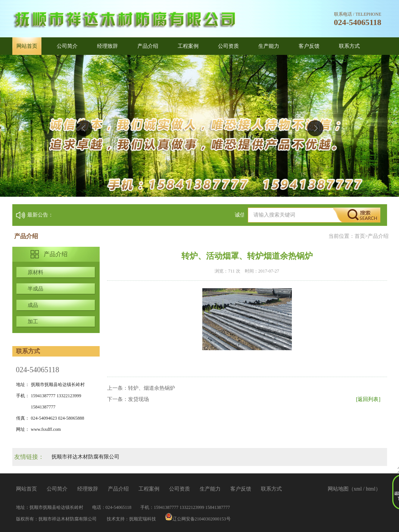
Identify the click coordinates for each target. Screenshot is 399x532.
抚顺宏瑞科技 (143, 519)
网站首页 (27, 46)
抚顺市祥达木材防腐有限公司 (85, 457)
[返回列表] (368, 399)
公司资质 (228, 46)
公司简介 (67, 46)
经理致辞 (107, 46)
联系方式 (349, 46)
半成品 (35, 289)
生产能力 (269, 46)
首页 (360, 236)
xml (358, 489)
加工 (33, 322)
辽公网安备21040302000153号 (198, 519)
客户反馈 (309, 46)
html (371, 489)
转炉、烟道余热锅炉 (152, 388)
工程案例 (188, 46)
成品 (33, 305)
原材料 (35, 272)
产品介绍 (148, 46)
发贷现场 (138, 399)
